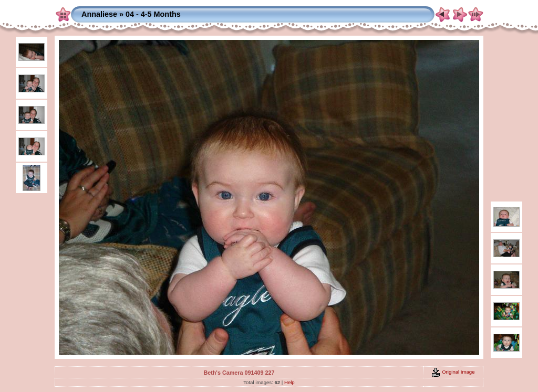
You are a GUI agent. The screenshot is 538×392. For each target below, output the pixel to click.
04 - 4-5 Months (153, 14)
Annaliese (99, 14)
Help (289, 382)
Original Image (453, 372)
